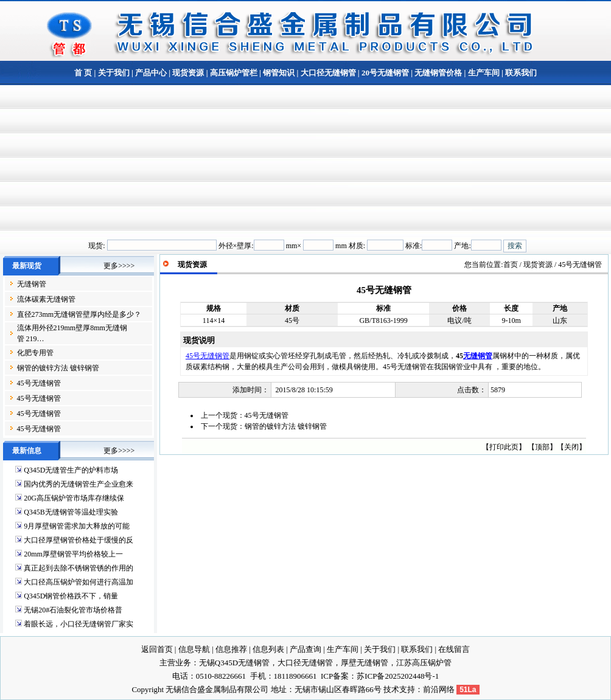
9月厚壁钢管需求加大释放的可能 (77, 526)
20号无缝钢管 (385, 73)
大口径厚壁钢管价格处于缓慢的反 (79, 540)
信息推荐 (231, 649)
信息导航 (194, 649)
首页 (511, 265)
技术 (391, 689)
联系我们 (520, 73)
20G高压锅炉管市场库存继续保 (74, 498)
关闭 (571, 447)
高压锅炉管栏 (234, 73)
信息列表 (268, 649)
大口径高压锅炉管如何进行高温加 (79, 582)
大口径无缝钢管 (328, 73)
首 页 (83, 73)
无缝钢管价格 (438, 73)
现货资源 (188, 73)
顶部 (542, 447)
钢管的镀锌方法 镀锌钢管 (58, 368)
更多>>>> (119, 266)
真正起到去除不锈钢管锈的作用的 (79, 568)
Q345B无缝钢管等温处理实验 (71, 512)
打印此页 (504, 447)
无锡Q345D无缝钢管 (234, 663)
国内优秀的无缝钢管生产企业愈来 (79, 484)
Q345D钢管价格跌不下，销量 (71, 596)
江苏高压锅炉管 (424, 663)
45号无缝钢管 (39, 383)
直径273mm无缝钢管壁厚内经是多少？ (79, 314)
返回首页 (157, 649)
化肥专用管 (35, 353)
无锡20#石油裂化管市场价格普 (73, 610)
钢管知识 (279, 73)
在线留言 (454, 649)
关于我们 (114, 73)
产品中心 (151, 73)
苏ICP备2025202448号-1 (398, 676)
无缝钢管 (32, 284)
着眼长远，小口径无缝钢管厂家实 (79, 624)
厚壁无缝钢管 (365, 663)
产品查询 (305, 649)
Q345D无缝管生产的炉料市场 (71, 470)
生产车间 (484, 73)
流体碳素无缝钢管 (46, 299)
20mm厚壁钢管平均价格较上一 (73, 554)
